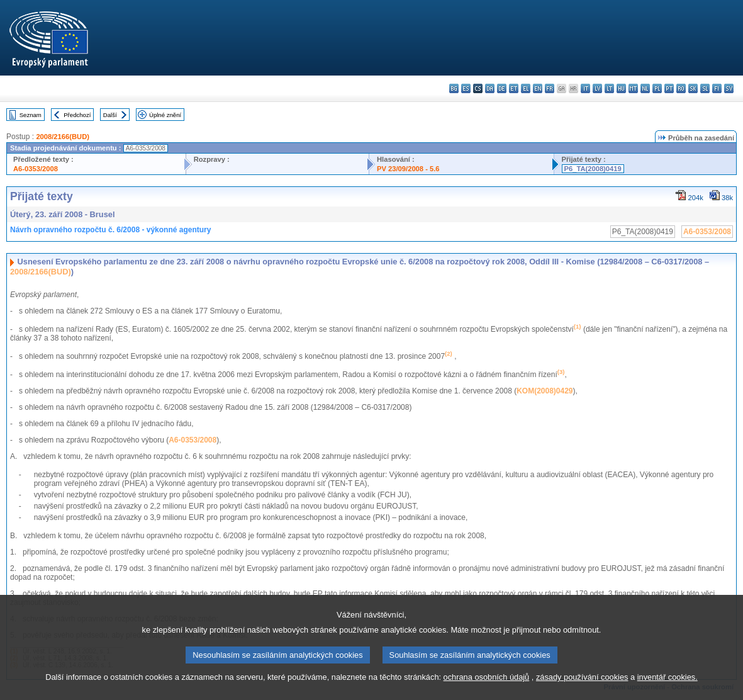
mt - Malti (633, 88)
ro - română (681, 88)
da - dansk (490, 88)
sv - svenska (729, 88)
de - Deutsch (502, 88)
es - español (466, 88)
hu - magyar (621, 88)
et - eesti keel (514, 88)
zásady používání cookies (582, 689)
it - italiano (585, 88)
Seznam (31, 115)
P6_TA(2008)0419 (593, 169)
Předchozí (77, 115)
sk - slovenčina (693, 88)
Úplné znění (165, 115)
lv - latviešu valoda (597, 88)
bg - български (454, 88)
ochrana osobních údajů (487, 689)
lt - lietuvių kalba (609, 88)
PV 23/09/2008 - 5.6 (408, 169)
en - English (538, 88)
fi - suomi (717, 88)
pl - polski (657, 88)
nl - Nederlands (645, 88)
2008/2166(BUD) (63, 137)
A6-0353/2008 (36, 169)
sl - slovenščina (705, 88)
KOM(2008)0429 (545, 391)
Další (110, 115)
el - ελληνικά (526, 88)
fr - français (550, 88)
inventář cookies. (668, 689)
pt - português (669, 88)
